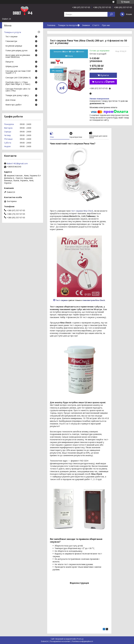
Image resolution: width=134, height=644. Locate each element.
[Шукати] (111, 14)
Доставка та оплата (57, 31)
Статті (96, 25)
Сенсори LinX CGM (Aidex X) (18, 78)
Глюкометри (11, 41)
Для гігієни (10, 100)
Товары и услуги (13, 32)
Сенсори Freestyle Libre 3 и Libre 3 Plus (18, 90)
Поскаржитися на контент (60, 641)
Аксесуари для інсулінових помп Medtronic (18, 56)
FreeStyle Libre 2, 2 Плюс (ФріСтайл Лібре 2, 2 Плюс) (18, 83)
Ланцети (9, 62)
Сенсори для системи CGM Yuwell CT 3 (18, 72)
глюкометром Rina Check (94, 300)
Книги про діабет (14, 105)
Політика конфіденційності (82, 641)
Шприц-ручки (12, 67)
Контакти (119, 31)
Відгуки (51, 37)
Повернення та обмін (81, 31)
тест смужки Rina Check (82, 211)
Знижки (86, 25)
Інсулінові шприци (14, 46)
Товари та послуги (67, 25)
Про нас (106, 25)
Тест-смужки (62, 300)
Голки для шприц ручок (16, 51)
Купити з (105, 82)
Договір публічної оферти (71, 37)
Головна (51, 25)
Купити (105, 75)
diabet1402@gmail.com (17, 164)
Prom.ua (80, 639)
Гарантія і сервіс (103, 31)
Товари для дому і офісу (17, 96)
